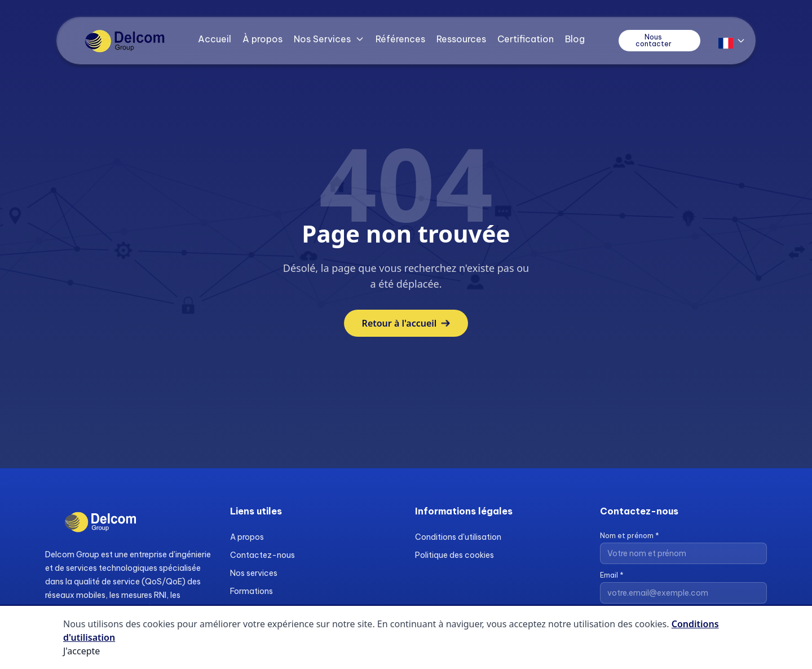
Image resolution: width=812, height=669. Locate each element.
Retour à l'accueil (406, 323)
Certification (526, 39)
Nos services (254, 573)
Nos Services (329, 39)
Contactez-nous (262, 555)
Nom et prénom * (630, 536)
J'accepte (81, 651)
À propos (262, 39)
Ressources (461, 39)
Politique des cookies (454, 555)
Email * (612, 575)
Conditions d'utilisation (458, 537)
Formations (251, 591)
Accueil (215, 39)
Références (400, 39)
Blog (575, 39)
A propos (247, 537)
